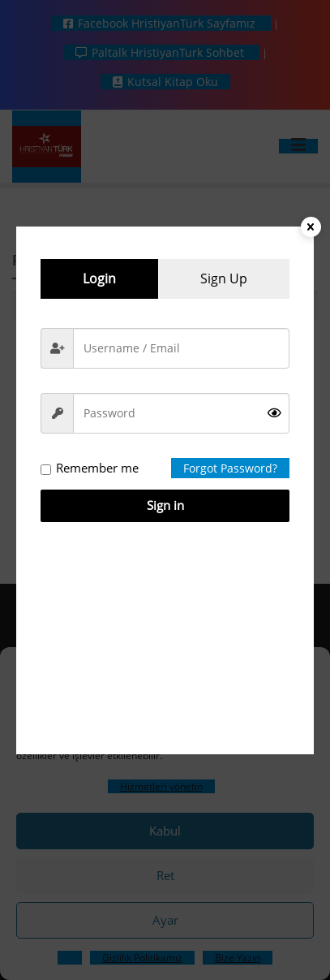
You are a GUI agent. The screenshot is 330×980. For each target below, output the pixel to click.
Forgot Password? (230, 468)
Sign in (165, 505)
